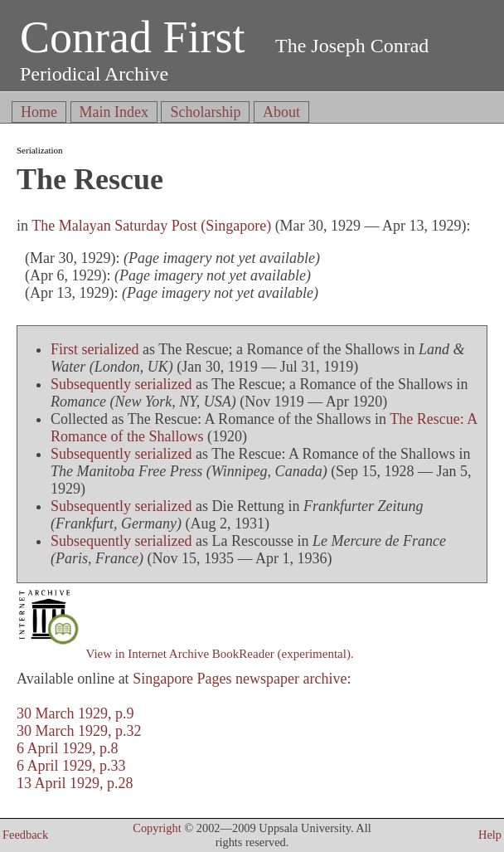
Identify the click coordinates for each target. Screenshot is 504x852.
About (281, 112)
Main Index (114, 112)
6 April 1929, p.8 (68, 748)
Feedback (25, 835)
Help (490, 835)
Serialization (40, 150)
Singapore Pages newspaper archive (240, 679)
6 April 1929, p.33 (71, 766)
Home (39, 112)
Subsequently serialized (121, 384)
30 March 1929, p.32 (79, 731)
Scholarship (205, 112)
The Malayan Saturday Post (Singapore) (151, 226)
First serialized (94, 349)
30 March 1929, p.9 (75, 713)
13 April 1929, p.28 (75, 783)
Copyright (157, 828)
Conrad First (133, 37)
